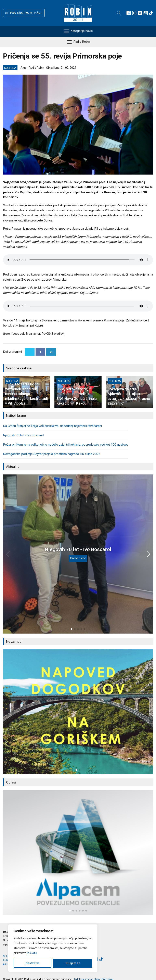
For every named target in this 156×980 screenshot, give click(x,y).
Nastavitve (32, 963)
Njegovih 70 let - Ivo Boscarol (23, 435)
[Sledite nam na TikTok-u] (151, 13)
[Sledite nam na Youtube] (146, 13)
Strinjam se (72, 963)
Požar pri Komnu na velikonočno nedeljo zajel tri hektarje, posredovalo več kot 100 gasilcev (66, 445)
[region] (53, 948)
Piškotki (32, 953)
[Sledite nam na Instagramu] (134, 13)
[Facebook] (40, 352)
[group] (78, 712)
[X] (30, 352)
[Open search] (119, 13)
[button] (24, 13)
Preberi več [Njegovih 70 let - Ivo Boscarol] (78, 558)
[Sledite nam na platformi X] (140, 13)
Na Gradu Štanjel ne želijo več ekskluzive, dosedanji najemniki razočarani (52, 426)
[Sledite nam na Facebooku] (129, 13)
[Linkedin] (51, 352)
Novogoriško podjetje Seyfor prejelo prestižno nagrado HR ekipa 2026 (52, 454)
